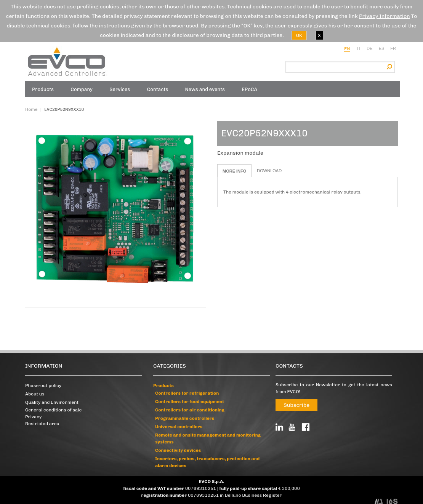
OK (299, 35)
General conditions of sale (53, 410)
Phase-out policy (43, 386)
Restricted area (42, 424)
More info (234, 171)
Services (120, 89)
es (382, 48)
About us (35, 394)
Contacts (158, 89)
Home (31, 109)
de (369, 48)
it (359, 48)
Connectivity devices (178, 450)
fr (393, 48)
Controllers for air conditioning (190, 410)
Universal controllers (179, 427)
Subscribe (296, 405)
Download (269, 171)
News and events (205, 89)
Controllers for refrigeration (187, 393)
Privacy (33, 417)
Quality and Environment (52, 402)
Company (82, 89)
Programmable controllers (185, 418)
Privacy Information (385, 16)
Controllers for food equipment (190, 402)
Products (43, 89)
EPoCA (249, 89)
